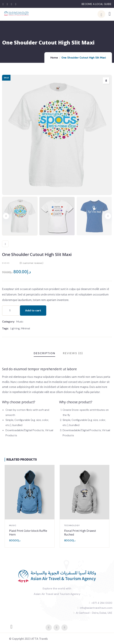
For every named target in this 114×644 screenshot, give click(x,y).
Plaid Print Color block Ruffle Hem (28, 533)
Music (20, 322)
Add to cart (33, 310)
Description (44, 353)
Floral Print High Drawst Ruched (80, 533)
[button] (108, 216)
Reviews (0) (73, 353)
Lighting (15, 328)
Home (54, 58)
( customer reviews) (31, 263)
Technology (72, 525)
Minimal (25, 328)
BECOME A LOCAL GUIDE (96, 4)
